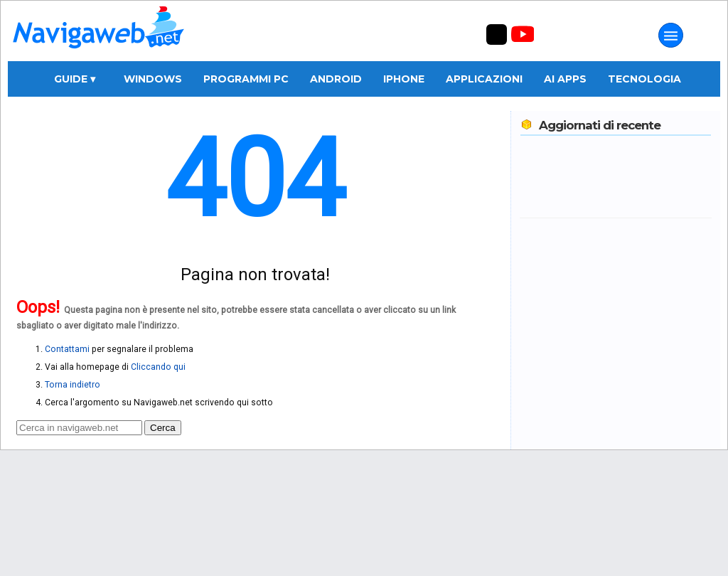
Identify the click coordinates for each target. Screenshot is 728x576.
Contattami (67, 349)
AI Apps (565, 79)
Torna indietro (73, 385)
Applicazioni (484, 79)
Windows (153, 79)
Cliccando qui (158, 367)
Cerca (163, 428)
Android (336, 79)
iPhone (404, 79)
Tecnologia (644, 79)
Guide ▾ (75, 79)
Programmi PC (246, 79)
